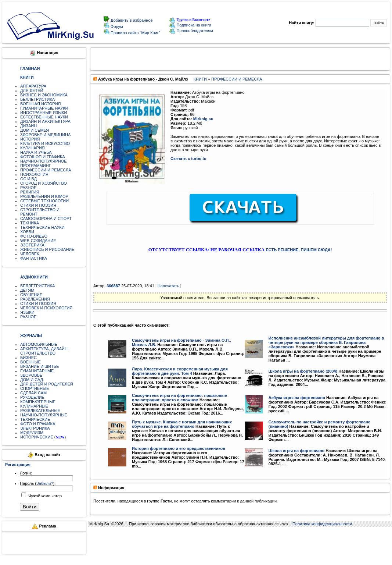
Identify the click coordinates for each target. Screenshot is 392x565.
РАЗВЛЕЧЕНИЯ (35, 299)
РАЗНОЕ (28, 188)
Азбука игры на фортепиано (297, 398)
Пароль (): (38, 483)
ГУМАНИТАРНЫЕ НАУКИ (44, 108)
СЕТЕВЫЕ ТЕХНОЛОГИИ (44, 201)
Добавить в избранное (131, 20)
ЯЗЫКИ (27, 312)
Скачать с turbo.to (188, 159)
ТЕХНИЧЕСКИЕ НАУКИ (42, 227)
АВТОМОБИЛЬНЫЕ (39, 344)
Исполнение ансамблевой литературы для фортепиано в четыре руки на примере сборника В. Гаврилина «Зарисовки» (326, 342)
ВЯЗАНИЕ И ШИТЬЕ (39, 366)
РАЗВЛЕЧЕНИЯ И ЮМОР (44, 196)
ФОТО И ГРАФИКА (38, 424)
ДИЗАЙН (28, 126)
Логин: (26, 473)
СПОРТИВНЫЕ (35, 388)
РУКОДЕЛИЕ (32, 397)
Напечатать (168, 286)
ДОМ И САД (32, 380)
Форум (116, 26)
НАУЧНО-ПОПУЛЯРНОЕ (44, 161)
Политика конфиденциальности (322, 524)
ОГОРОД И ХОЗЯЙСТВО (44, 183)
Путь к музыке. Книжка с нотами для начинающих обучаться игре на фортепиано (182, 424)
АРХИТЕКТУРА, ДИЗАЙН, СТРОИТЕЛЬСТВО (44, 351)
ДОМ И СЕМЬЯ (35, 130)
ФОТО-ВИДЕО (34, 236)
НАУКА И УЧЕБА (36, 152)
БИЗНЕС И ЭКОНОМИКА (44, 95)
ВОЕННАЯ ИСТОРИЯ (41, 104)
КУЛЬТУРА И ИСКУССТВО (45, 143)
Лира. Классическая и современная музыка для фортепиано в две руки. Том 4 (180, 371)
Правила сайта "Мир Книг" (135, 33)
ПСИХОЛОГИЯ (34, 174)
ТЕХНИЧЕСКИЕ (35, 419)
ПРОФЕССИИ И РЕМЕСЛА (46, 170)
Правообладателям (191, 31)
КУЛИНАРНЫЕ (34, 406)
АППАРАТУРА (33, 86)
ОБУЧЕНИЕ (31, 295)
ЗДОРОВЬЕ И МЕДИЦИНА (45, 135)
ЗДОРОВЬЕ (31, 375)
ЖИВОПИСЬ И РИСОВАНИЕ (47, 249)
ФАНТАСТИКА (34, 258)
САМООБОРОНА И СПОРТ (46, 218)
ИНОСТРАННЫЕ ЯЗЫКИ (44, 113)
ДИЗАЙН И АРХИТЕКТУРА (45, 121)
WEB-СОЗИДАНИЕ (38, 241)
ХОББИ (27, 232)
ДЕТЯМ (27, 290)
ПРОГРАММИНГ (36, 166)
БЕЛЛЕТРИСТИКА (37, 99)
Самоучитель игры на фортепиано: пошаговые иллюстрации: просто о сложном (179, 398)
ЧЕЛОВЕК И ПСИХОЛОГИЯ (46, 308)
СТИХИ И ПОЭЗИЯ (38, 205)
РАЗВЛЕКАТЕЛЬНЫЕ (40, 411)
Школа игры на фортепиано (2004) (303, 371)
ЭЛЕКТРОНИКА (35, 428)
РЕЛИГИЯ (30, 192)
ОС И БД (28, 179)
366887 (113, 286)
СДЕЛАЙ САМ (33, 393)
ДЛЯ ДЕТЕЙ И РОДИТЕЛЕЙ (47, 384)
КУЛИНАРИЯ (33, 148)
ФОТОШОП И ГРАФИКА (43, 157)
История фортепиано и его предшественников (179, 448)
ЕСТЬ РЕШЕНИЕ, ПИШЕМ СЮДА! (299, 250)
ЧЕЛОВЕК (30, 254)
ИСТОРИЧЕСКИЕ (37, 437)
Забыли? (45, 483)
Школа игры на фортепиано (297, 451)
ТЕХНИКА (30, 223)
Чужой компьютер (44, 496)
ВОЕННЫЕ (30, 362)
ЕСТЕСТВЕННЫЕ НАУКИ (44, 117)
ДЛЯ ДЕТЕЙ (32, 90)
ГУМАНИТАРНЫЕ (37, 371)
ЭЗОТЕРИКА (32, 245)
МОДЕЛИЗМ (32, 433)
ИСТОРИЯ (30, 139)
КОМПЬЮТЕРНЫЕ (38, 402)
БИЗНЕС (28, 358)
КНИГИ (200, 79)
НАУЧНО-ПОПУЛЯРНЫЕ (44, 415)
